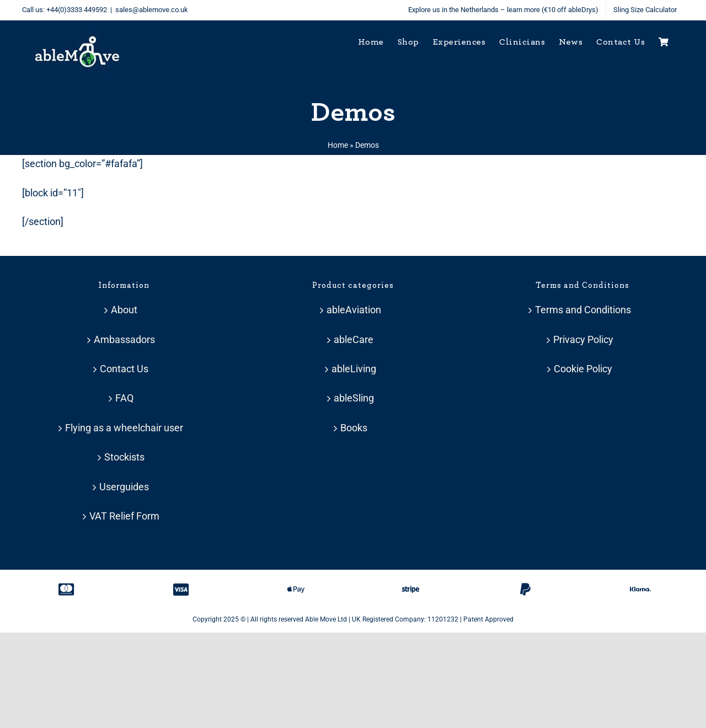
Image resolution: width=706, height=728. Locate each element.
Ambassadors (124, 339)
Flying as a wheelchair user (124, 428)
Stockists (124, 457)
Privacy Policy (583, 339)
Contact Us (124, 369)
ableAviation (354, 310)
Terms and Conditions (583, 310)
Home (338, 145)
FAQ (124, 398)
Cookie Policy (583, 369)
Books (354, 428)
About (124, 310)
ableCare (354, 339)
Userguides (124, 487)
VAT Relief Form (124, 516)
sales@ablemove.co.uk (152, 10)
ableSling (354, 398)
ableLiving (354, 369)
